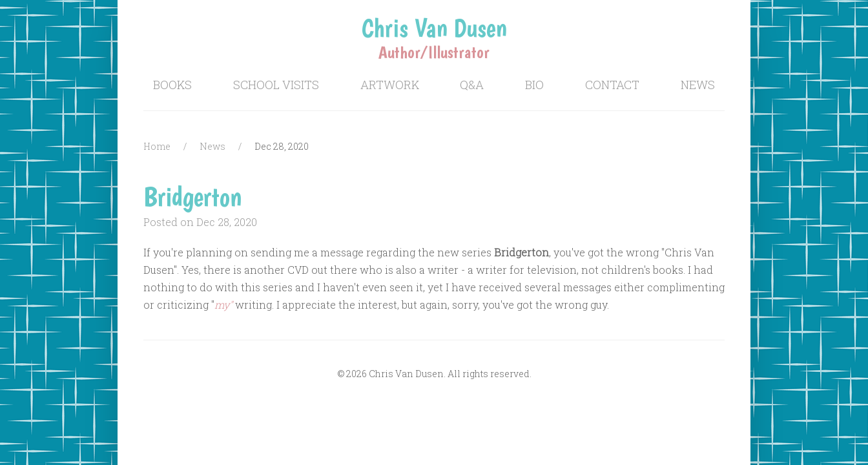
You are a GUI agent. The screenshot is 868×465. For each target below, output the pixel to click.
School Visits (276, 85)
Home (157, 146)
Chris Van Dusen (434, 28)
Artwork (390, 85)
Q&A (472, 85)
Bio (534, 85)
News (698, 85)
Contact (612, 85)
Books (172, 85)
